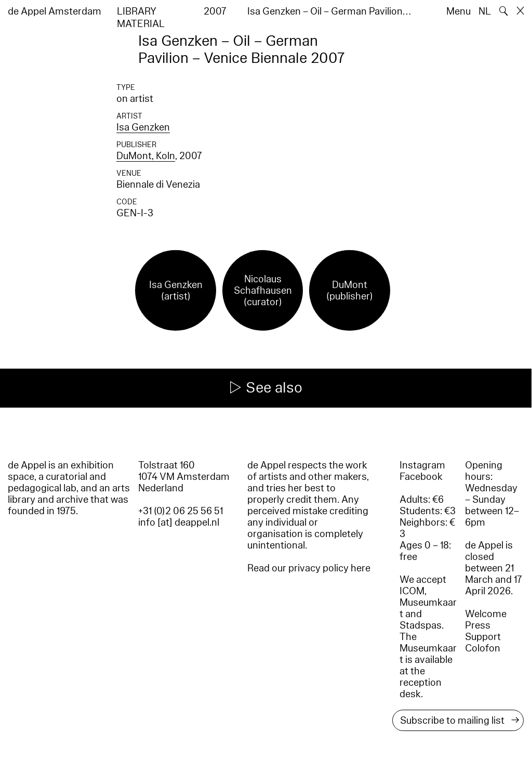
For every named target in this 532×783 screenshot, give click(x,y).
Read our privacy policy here (309, 568)
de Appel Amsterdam (55, 11)
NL (485, 11)
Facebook (421, 477)
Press (478, 625)
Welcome (486, 614)
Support (483, 637)
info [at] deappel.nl (179, 523)
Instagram (422, 465)
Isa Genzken (143, 127)
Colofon (483, 648)
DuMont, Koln (146, 156)
